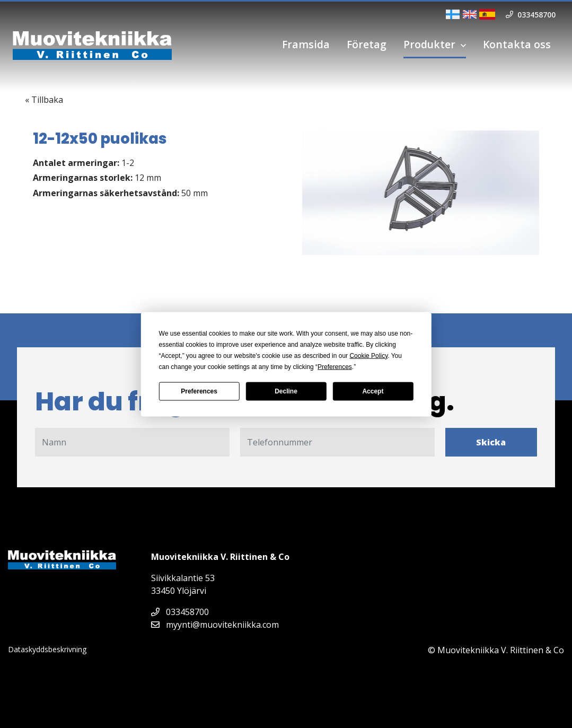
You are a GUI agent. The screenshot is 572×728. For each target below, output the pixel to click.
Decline (286, 391)
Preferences (199, 391)
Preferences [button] (335, 366)
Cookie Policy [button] (368, 355)
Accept (373, 391)
